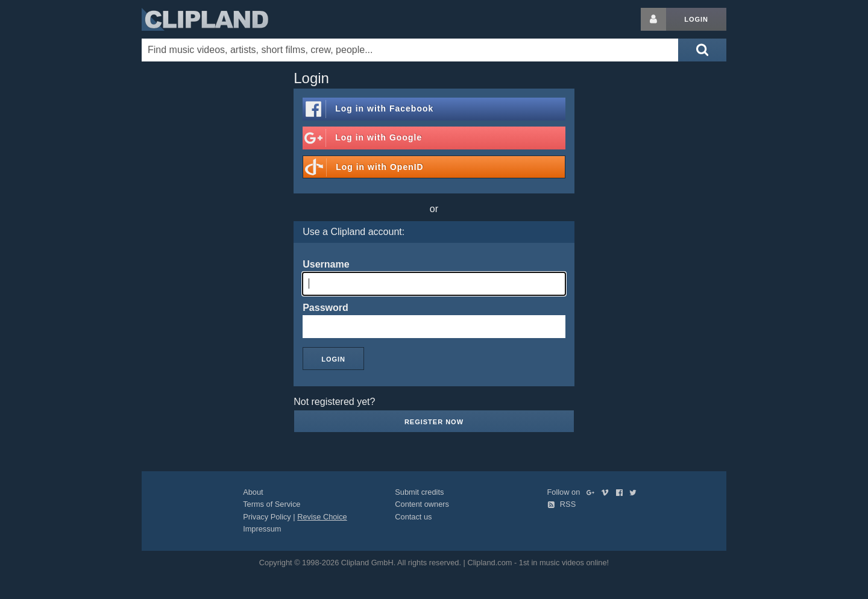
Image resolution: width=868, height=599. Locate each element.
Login (696, 19)
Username (326, 264)
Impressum (262, 529)
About (253, 492)
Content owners (422, 504)
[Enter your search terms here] (410, 50)
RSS (562, 504)
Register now (434, 422)
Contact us (413, 517)
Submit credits (419, 492)
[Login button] (653, 19)
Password (325, 308)
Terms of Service (272, 504)
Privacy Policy (267, 517)
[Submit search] (702, 50)
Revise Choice (322, 517)
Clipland (205, 19)
